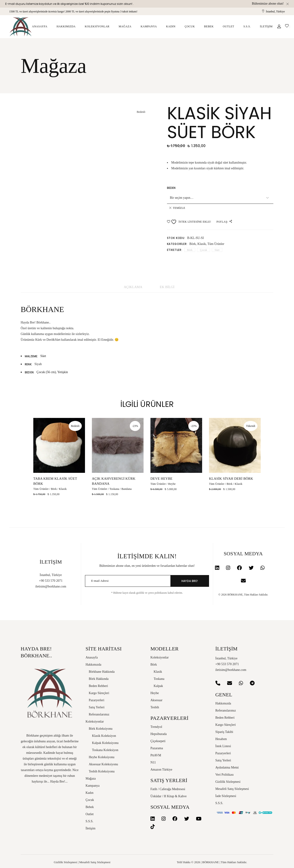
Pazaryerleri (97, 700)
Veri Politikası (225, 775)
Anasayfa (92, 657)
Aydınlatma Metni (227, 767)
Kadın (90, 793)
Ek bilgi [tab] (167, 287)
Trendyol (156, 727)
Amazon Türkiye (161, 770)
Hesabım (221, 739)
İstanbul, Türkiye (275, 11)
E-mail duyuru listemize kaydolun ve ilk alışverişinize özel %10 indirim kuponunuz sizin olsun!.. (69, 4)
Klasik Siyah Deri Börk (231, 479)
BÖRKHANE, (235, 595)
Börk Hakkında (99, 679)
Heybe (172, 484)
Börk (193, 244)
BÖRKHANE (211, 862)
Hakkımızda (93, 665)
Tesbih (155, 707)
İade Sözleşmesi (226, 796)
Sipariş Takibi (224, 732)
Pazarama (157, 748)
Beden (171, 188)
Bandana (127, 489)
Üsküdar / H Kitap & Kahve (168, 796)
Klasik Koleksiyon (104, 736)
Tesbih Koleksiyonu (102, 771)
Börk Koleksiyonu (101, 729)
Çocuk (203, 250)
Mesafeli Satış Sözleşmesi (232, 789)
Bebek (90, 807)
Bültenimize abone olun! (268, 4)
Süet (217, 250)
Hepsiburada (159, 734)
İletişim (91, 828)
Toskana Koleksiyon (105, 750)
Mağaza (91, 779)
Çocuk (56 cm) (46, 372)
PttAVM (156, 755)
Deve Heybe (161, 479)
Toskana (114, 489)
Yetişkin (63, 372)
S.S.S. (90, 821)
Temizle (179, 208)
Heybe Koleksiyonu (102, 757)
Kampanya (93, 786)
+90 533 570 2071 (51, 581)
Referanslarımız (99, 714)
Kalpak (158, 686)
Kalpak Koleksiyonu (105, 743)
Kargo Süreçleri (99, 693)
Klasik (202, 244)
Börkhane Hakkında (102, 672)
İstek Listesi (223, 746)
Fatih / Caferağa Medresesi (168, 789)
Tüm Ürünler (216, 244)
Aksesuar (156, 700)
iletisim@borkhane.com (51, 586)
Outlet (90, 814)
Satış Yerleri (97, 707)
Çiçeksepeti (158, 741)
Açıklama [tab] (133, 287)
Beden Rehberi (99, 686)
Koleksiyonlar (95, 722)
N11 (153, 762)
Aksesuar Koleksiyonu (103, 764)
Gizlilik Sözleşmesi (228, 782)
